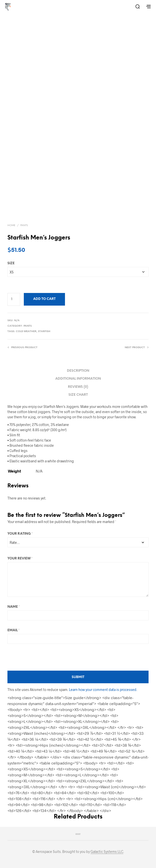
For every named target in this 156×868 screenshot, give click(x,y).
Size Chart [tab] (78, 395)
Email (14, 630)
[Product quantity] (14, 299)
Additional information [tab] (78, 379)
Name (14, 607)
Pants (24, 225)
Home (11, 225)
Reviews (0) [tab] (78, 387)
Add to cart (44, 299)
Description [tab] (78, 371)
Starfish (44, 331)
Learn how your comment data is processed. (103, 690)
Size (11, 263)
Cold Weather (26, 331)
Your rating (20, 534)
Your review (20, 559)
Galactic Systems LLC (107, 852)
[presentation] (45, 657)
